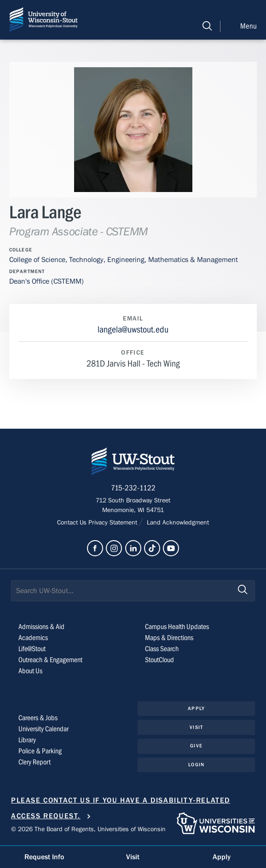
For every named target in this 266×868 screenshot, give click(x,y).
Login (196, 765)
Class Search (162, 649)
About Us (30, 671)
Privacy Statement (114, 523)
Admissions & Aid (41, 627)
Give (196, 746)
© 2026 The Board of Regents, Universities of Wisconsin (88, 829)
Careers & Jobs (38, 718)
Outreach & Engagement (50, 660)
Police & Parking (40, 751)
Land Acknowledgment (177, 523)
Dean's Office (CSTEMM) (46, 281)
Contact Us (73, 523)
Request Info (44, 857)
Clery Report (35, 762)
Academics (33, 638)
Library (27, 740)
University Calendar (43, 729)
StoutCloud (159, 660)
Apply (196, 708)
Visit (196, 727)
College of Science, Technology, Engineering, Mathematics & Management (124, 260)
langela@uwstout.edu (133, 329)
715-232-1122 (133, 488)
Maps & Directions (169, 638)
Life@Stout (32, 649)
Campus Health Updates (177, 627)
